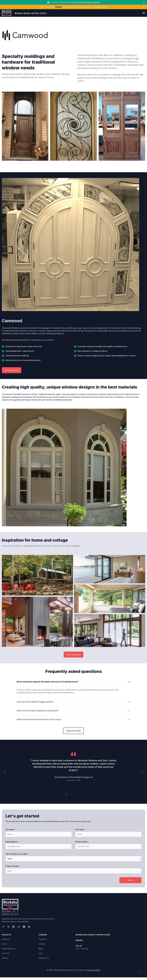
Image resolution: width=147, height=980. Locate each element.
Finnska (58, 7)
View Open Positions (91, 2)
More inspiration (73, 655)
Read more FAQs (73, 731)
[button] (5, 772)
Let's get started (12, 370)
